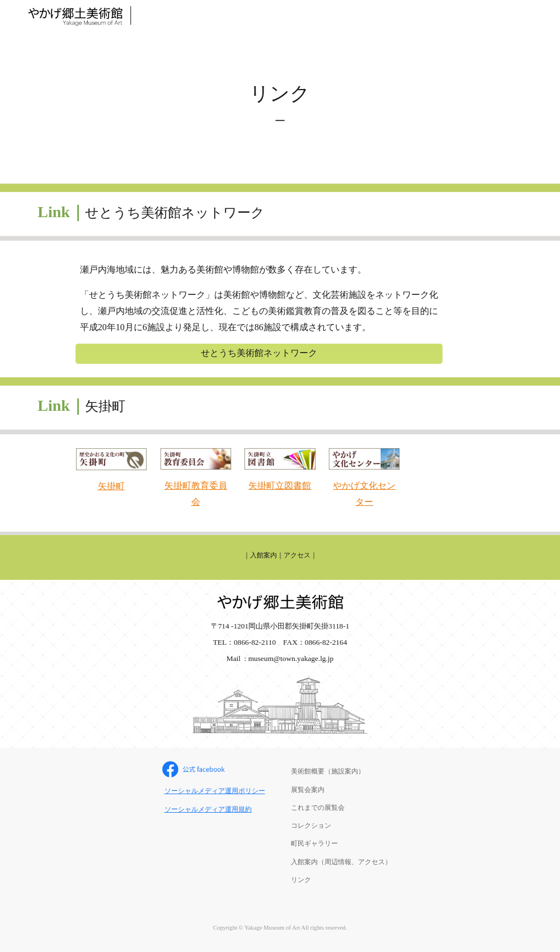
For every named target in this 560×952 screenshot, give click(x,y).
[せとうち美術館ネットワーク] (259, 353)
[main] (280, 107)
